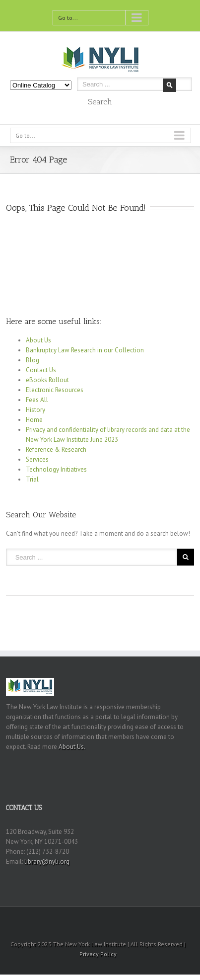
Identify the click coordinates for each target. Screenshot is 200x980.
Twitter (79, 920)
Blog (33, 360)
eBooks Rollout (47, 380)
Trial (32, 479)
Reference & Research (56, 449)
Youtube (117, 922)
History (35, 410)
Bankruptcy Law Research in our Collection (85, 350)
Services (37, 459)
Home (34, 420)
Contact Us (41, 370)
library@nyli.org (47, 861)
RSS (97, 919)
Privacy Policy (98, 954)
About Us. (72, 747)
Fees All (37, 400)
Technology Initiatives (56, 469)
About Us (38, 340)
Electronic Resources (55, 390)
